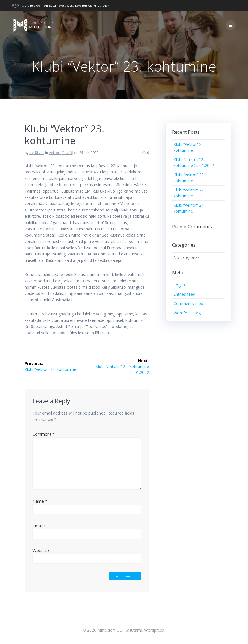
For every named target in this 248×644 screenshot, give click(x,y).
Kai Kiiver (37, 153)
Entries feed (184, 294)
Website (41, 550)
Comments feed (188, 303)
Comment (44, 434)
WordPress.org (187, 313)
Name (40, 501)
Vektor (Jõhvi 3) (61, 153)
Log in (179, 285)
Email (39, 526)
